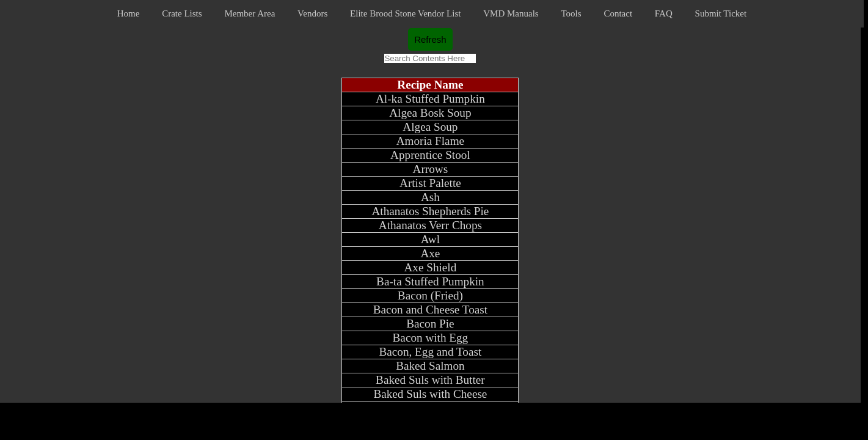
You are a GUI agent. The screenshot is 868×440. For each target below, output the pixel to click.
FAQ (664, 13)
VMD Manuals (511, 13)
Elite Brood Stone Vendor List (405, 13)
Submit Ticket (721, 13)
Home (129, 13)
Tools (571, 13)
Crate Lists (182, 13)
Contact (618, 13)
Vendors (312, 13)
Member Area (250, 13)
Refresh (430, 39)
